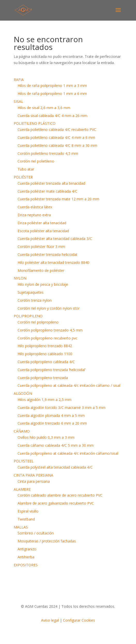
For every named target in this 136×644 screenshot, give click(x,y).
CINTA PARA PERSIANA (33, 475)
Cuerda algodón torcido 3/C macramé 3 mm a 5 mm (62, 408)
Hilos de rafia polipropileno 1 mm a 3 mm (52, 86)
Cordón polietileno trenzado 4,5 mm (48, 153)
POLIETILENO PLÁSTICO (35, 123)
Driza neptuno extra (34, 215)
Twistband (26, 519)
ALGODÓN (23, 393)
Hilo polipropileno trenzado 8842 (45, 346)
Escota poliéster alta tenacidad (43, 231)
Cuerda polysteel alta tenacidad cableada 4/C (55, 467)
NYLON (20, 278)
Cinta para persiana (34, 481)
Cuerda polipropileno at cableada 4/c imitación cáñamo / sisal (69, 385)
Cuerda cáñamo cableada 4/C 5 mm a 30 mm (56, 445)
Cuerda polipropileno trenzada (43, 378)
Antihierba (26, 557)
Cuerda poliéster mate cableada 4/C (47, 191)
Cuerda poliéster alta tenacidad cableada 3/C (55, 239)
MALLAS (21, 527)
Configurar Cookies (79, 620)
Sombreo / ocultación (36, 533)
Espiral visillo (28, 511)
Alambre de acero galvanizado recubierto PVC (56, 503)
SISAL (18, 101)
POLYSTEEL (24, 461)
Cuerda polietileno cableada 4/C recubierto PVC (57, 129)
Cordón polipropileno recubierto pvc (47, 338)
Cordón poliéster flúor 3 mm (41, 247)
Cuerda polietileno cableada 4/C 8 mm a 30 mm (57, 145)
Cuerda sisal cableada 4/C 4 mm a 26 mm (52, 116)
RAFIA (19, 80)
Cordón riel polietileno (36, 161)
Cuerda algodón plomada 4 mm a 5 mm (51, 415)
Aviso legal (50, 620)
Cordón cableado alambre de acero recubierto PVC (60, 495)
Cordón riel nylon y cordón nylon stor (49, 308)
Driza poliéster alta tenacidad (42, 223)
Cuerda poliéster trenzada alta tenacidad (51, 183)
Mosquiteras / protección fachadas (47, 541)
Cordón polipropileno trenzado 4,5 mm (50, 330)
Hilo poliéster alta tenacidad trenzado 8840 (53, 262)
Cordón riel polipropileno (38, 322)
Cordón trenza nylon (35, 300)
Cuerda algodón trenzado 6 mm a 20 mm (52, 423)
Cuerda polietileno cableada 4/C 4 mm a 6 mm (56, 137)
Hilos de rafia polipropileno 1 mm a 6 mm (52, 93)
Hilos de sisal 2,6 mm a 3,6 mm (44, 108)
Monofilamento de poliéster (41, 270)
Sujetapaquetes (31, 292)
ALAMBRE (22, 489)
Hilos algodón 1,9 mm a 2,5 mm (45, 400)
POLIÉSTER (23, 177)
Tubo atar (26, 169)
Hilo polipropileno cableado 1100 (45, 354)
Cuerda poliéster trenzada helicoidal (47, 254)
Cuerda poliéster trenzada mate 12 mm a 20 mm (58, 199)
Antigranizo (27, 549)
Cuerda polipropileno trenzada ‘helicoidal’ (51, 370)
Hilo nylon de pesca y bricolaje (43, 284)
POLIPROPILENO (28, 316)
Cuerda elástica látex (35, 207)
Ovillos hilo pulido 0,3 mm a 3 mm (46, 437)
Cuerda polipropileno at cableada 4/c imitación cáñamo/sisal (68, 453)
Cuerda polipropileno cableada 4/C (46, 362)
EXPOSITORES (26, 565)
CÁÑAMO (22, 431)
